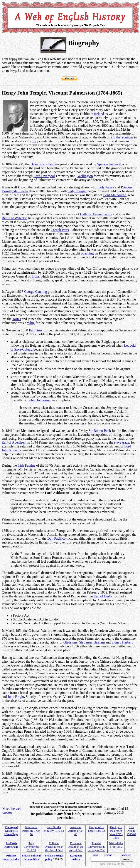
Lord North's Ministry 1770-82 (54, 829)
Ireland (99, 114)
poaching (87, 253)
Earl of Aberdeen (14, 442)
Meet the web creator (12, 811)
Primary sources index (11, 857)
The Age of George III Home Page (11, 831)
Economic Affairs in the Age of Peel (76, 847)
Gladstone (70, 642)
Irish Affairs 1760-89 (131, 831)
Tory (35, 141)
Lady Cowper (77, 191)
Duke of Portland (42, 164)
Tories (17, 319)
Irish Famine (26, 465)
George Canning (36, 292)
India (35, 276)
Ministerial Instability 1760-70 (31, 831)
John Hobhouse (39, 400)
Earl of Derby (103, 596)
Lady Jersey (106, 187)
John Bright (16, 697)
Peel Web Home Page (11, 845)
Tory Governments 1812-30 (31, 847)
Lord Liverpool (44, 176)
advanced (126, 855)
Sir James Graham (92, 642)
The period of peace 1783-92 (96, 829)
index (95, 855)
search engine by (112, 864)
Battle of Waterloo (15, 218)
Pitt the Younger (122, 137)
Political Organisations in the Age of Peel (54, 847)
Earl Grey (36, 330)
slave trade (122, 442)
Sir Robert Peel (99, 431)
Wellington (85, 176)
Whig (31, 323)
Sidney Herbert (122, 642)
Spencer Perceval (109, 164)
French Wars (60, 230)
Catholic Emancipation (96, 214)
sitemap (108, 855)
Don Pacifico (56, 538)
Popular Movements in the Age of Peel (96, 847)
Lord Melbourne (115, 195)
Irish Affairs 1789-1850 (116, 845)
